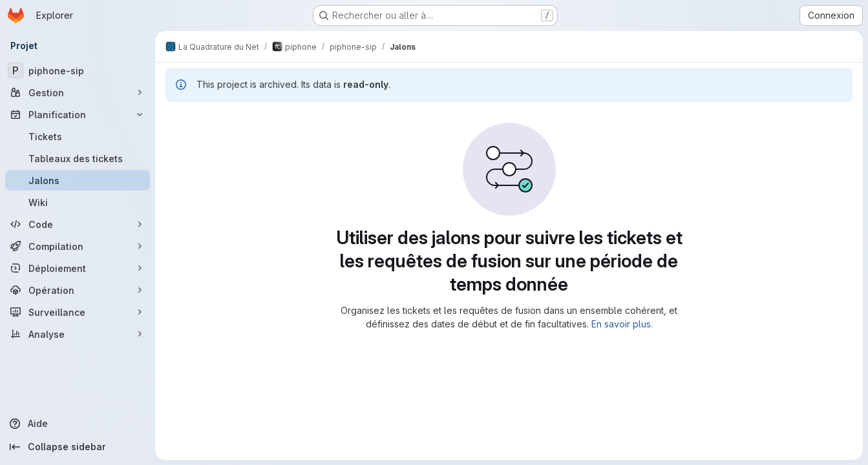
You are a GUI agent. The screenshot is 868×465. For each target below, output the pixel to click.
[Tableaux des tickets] (78, 158)
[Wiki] (78, 202)
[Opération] (78, 290)
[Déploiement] (78, 268)
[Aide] (78, 424)
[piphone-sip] (78, 70)
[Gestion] (78, 92)
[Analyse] (78, 334)
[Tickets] (78, 136)
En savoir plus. (622, 324)
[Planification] (78, 114)
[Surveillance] (78, 312)
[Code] (78, 224)
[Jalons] (78, 180)
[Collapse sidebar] (78, 447)
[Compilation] (78, 246)
